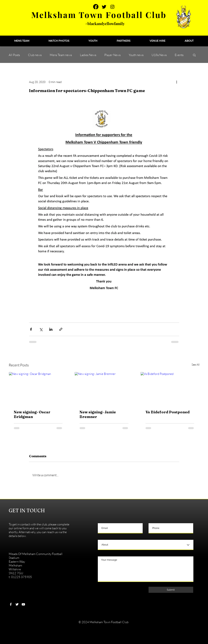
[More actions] (177, 82)
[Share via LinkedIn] (51, 329)
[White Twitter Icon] (17, 604)
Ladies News (88, 55)
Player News (112, 55)
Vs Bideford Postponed (168, 412)
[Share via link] (61, 329)
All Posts (14, 55)
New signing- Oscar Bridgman (32, 414)
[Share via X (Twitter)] (41, 329)
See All (196, 364)
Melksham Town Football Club (99, 15)
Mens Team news (61, 55)
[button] (22, 41)
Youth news (136, 55)
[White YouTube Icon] (23, 604)
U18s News (159, 55)
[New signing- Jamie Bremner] (104, 388)
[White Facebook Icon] (11, 604)
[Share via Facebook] (31, 329)
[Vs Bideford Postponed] (170, 388)
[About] (146, 545)
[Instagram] (112, 7)
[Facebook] (96, 7)
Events (179, 55)
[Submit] (171, 590)
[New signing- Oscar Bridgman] (38, 388)
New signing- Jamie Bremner (98, 414)
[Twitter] (104, 7)
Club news (35, 55)
